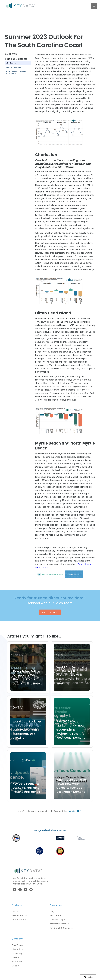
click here (75, 811)
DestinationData (20, 915)
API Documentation (59, 924)
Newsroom (17, 962)
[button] (94, 6)
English (88, 977)
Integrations (17, 949)
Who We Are (18, 945)
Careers (15, 957)
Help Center (56, 915)
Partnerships (18, 953)
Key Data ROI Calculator (62, 928)
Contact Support (58, 920)
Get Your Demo (50, 612)
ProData (15, 911)
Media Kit (16, 966)
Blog (52, 911)
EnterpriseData (19, 920)
